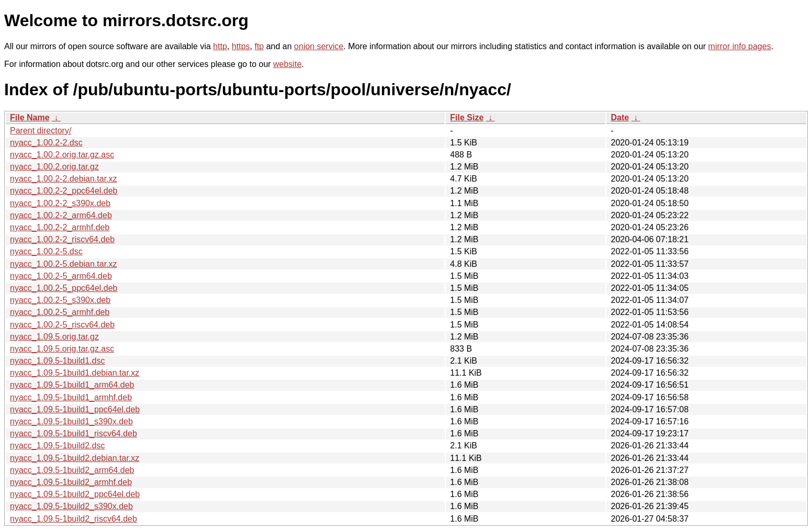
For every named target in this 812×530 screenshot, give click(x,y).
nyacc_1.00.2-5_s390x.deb (60, 300)
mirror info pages (740, 46)
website (287, 64)
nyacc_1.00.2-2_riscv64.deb (62, 239)
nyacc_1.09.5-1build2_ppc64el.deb (75, 494)
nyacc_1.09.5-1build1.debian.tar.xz (75, 373)
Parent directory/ (41, 131)
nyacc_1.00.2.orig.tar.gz (54, 167)
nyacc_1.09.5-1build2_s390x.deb (71, 506)
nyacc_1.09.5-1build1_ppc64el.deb (75, 409)
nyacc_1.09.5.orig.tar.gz (54, 337)
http (220, 46)
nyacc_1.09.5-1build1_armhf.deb (71, 397)
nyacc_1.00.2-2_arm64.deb (61, 215)
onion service (319, 46)
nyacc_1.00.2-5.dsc (46, 251)
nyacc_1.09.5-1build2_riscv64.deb (74, 519)
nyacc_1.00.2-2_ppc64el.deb (64, 191)
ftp (259, 46)
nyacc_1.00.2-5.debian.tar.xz (64, 264)
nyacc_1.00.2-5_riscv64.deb (62, 325)
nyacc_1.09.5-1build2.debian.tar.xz (75, 458)
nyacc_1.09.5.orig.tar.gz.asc (62, 349)
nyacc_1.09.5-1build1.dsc (57, 361)
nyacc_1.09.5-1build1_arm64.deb (72, 385)
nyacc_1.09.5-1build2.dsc (57, 446)
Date (620, 117)
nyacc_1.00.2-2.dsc (46, 143)
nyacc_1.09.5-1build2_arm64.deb (72, 470)
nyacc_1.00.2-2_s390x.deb (60, 203)
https (241, 46)
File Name (30, 117)
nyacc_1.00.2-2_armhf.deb (60, 227)
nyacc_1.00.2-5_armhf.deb (60, 312)
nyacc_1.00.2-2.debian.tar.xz (64, 179)
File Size (467, 117)
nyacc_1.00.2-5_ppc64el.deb (64, 288)
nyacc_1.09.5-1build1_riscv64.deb (74, 433)
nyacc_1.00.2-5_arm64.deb (61, 276)
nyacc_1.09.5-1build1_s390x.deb (71, 421)
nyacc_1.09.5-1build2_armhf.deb (71, 482)
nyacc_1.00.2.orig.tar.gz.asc (62, 155)
